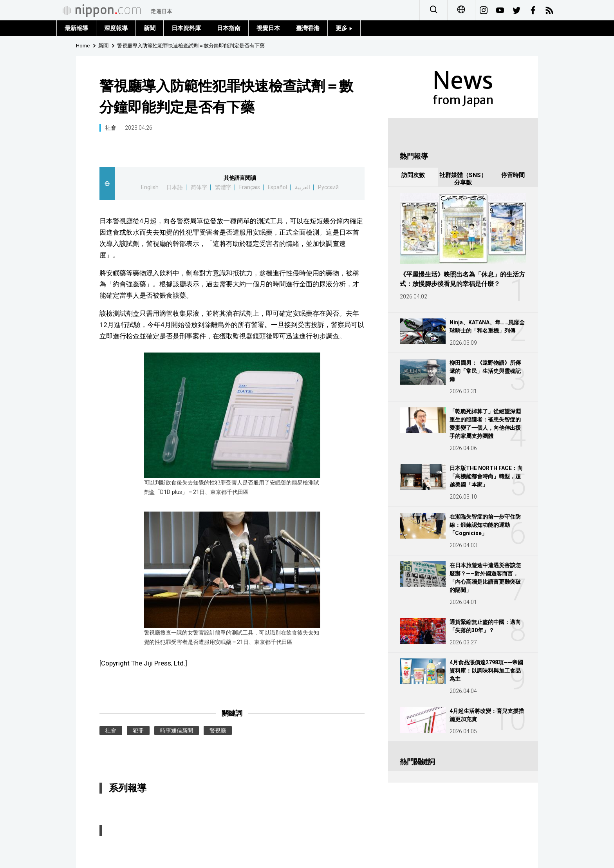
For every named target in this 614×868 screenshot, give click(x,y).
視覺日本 (268, 28)
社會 (111, 128)
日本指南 (229, 28)
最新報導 (76, 28)
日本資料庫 (186, 28)
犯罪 (138, 731)
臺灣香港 (308, 28)
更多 (344, 28)
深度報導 (116, 28)
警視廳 (218, 731)
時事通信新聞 (177, 731)
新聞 (150, 28)
